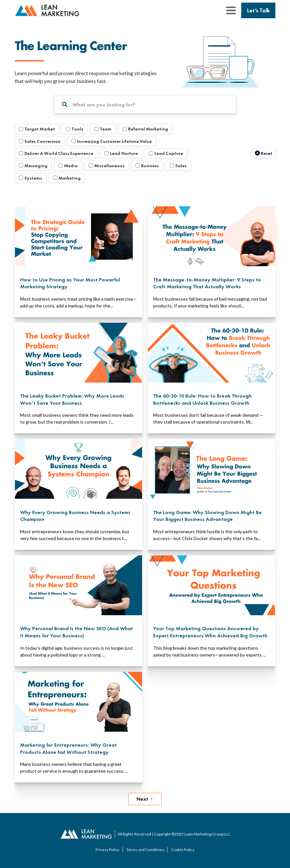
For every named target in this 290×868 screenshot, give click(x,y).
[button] (231, 10)
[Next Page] (145, 799)
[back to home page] (47, 11)
